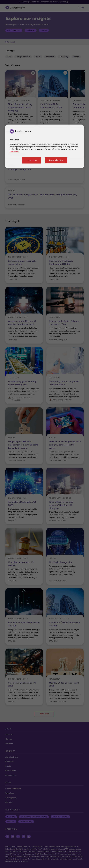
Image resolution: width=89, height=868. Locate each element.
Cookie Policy (14, 151)
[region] (45, 146)
